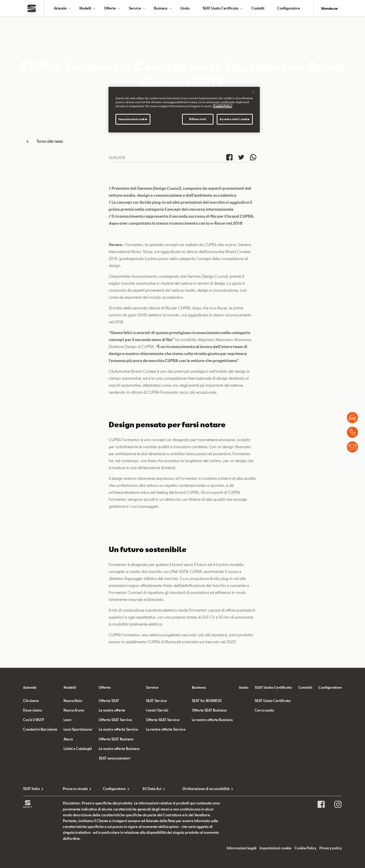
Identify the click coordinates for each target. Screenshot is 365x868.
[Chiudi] (253, 92)
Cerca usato (264, 710)
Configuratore (289, 8)
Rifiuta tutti (198, 119)
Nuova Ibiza (73, 701)
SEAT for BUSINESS (207, 701)
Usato (185, 8)
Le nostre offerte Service (118, 730)
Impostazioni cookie (275, 848)
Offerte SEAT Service (115, 720)
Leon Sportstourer (78, 730)
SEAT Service (156, 701)
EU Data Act (152, 789)
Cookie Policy (305, 848)
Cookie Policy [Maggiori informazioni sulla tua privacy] (223, 106)
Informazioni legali (242, 848)
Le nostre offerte (112, 710)
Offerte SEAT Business (116, 739)
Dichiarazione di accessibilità (202, 789)
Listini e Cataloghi (78, 749)
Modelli (85, 8)
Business (161, 8)
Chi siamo (31, 701)
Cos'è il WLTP (34, 720)
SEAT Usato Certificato (221, 8)
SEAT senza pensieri (115, 758)
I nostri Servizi (157, 710)
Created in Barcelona (40, 730)
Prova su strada (75, 789)
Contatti (258, 8)
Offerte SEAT (109, 701)
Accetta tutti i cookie (235, 119)
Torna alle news (50, 141)
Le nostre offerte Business (119, 749)
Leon (67, 720)
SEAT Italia (31, 789)
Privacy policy (331, 848)
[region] (184, 110)
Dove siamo (33, 710)
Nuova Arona (74, 710)
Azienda (60, 8)
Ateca (68, 739)
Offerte (110, 8)
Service (135, 8)
